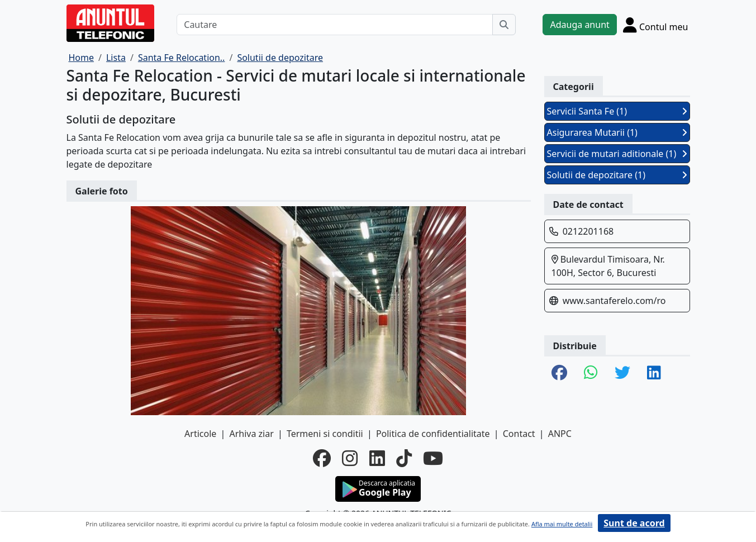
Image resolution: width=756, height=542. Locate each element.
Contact (519, 434)
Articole (200, 434)
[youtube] (433, 458)
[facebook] (322, 458)
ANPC (560, 434)
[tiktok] (404, 458)
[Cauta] (504, 25)
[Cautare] (335, 25)
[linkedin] (377, 458)
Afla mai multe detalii (562, 524)
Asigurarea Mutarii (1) (617, 132)
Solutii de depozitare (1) (617, 175)
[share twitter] (622, 373)
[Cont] (656, 25)
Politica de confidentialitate (433, 434)
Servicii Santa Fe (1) (617, 111)
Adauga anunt (579, 25)
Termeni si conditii (325, 434)
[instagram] (350, 458)
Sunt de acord (634, 523)
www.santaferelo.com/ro (614, 301)
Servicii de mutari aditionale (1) (617, 154)
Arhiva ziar (251, 434)
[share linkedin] (654, 373)
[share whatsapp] (591, 373)
